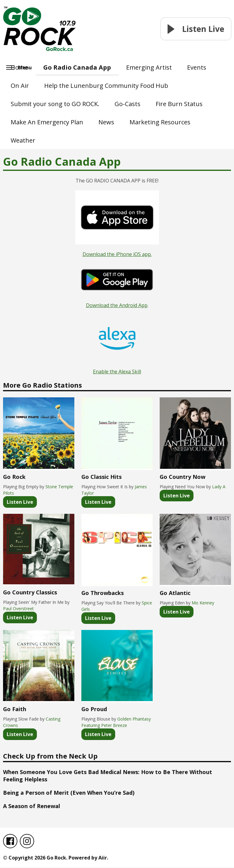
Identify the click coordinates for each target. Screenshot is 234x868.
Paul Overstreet (18, 609)
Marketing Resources (160, 122)
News (106, 122)
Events (197, 67)
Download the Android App (117, 305)
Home (19, 67)
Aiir (103, 858)
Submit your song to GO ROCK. (55, 104)
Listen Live (20, 502)
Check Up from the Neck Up (50, 756)
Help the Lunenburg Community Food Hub (106, 86)
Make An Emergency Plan (47, 122)
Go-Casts (128, 104)
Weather (23, 140)
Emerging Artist (149, 67)
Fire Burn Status (179, 104)
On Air (20, 86)
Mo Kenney (203, 603)
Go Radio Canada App (77, 67)
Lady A (219, 487)
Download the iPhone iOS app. (117, 254)
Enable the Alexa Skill (117, 372)
